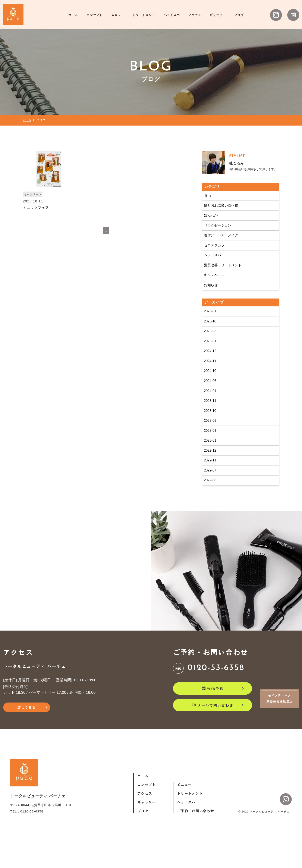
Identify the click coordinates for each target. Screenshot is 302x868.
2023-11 (211, 420)
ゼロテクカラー (218, 254)
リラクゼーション (220, 233)
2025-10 (211, 335)
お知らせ (212, 297)
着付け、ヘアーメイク (223, 243)
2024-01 (211, 409)
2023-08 (211, 441)
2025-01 (211, 356)
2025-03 (211, 345)
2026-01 (211, 324)
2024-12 (211, 367)
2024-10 (211, 388)
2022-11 (211, 484)
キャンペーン (216, 286)
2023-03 (211, 452)
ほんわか (212, 222)
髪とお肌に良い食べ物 (223, 211)
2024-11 (211, 377)
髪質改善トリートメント (225, 275)
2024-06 (211, 399)
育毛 (208, 201)
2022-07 (211, 495)
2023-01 (211, 463)
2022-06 (211, 505)
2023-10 (211, 431)
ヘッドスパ (214, 265)
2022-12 (211, 473)
